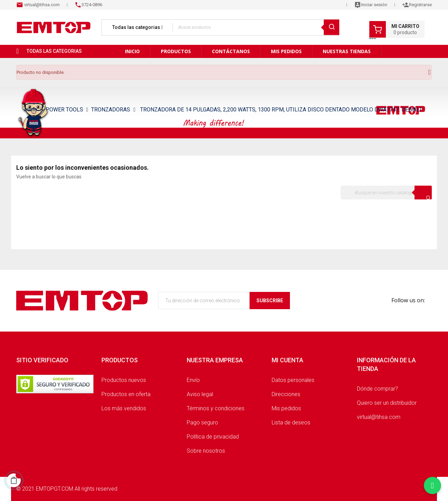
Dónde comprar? (377, 389)
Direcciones (286, 394)
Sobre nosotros (206, 451)
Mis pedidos (286, 408)
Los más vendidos (124, 408)
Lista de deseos (291, 423)
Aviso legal (200, 394)
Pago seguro (202, 423)
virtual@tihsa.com (41, 5)
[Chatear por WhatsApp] (432, 485)
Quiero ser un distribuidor (387, 403)
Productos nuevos (124, 380)
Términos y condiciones (216, 408)
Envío (193, 380)
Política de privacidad (213, 437)
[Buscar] (386, 193)
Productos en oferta (126, 394)
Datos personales (293, 380)
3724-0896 (92, 5)
